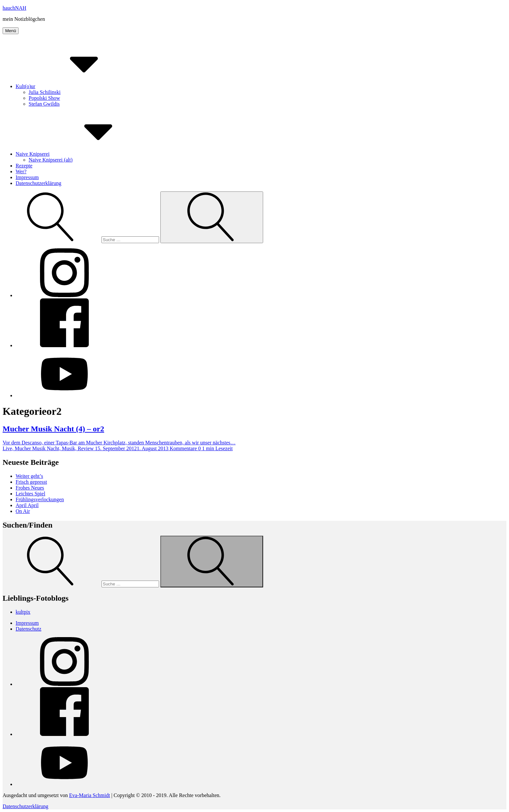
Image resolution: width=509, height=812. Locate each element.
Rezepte (24, 166)
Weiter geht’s (29, 476)
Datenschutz (28, 629)
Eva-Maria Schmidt (89, 795)
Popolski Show (44, 98)
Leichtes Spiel (30, 494)
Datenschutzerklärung (38, 183)
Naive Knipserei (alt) (51, 160)
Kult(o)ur (74, 86)
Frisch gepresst (31, 482)
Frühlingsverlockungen (40, 499)
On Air (23, 511)
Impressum (27, 177)
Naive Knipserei (81, 154)
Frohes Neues (30, 488)
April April (27, 505)
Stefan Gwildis (44, 104)
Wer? (21, 171)
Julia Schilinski (45, 92)
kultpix (23, 612)
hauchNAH (14, 8)
